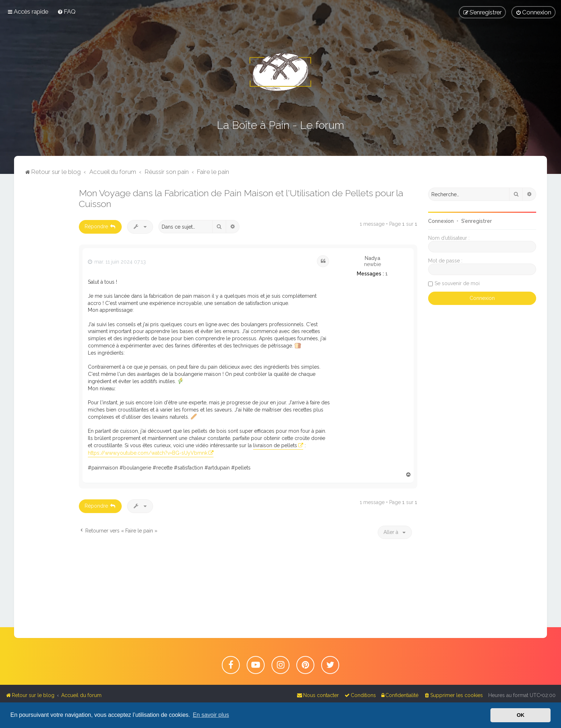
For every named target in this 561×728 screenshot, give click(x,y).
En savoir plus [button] (211, 715)
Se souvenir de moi (457, 283)
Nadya (372, 258)
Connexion (441, 221)
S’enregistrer (477, 221)
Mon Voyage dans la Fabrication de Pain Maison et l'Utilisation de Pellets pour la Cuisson (241, 198)
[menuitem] (66, 12)
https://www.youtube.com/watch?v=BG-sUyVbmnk (148, 453)
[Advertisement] (46, 296)
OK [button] (521, 715)
